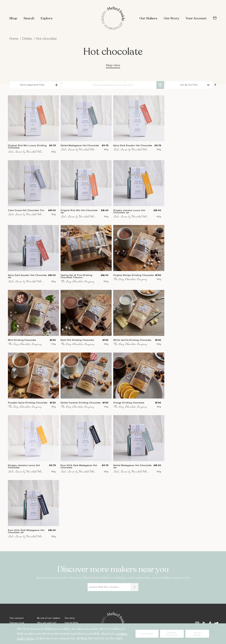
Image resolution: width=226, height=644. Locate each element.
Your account (17, 618)
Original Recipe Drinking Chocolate (134, 275)
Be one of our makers (49, 618)
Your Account (196, 18)
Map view (113, 65)
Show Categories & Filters (32, 85)
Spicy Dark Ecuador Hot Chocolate (133, 146)
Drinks (28, 39)
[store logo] (113, 18)
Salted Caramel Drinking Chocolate (81, 403)
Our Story (171, 18)
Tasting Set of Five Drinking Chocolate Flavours (76, 276)
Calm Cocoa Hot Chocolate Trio (26, 210)
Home (14, 39)
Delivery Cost (17, 623)
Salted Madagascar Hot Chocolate (80, 146)
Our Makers (148, 18)
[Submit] (134, 587)
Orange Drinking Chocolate (129, 403)
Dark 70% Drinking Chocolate (77, 340)
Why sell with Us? (47, 623)
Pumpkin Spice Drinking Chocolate (28, 403)
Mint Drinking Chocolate (22, 340)
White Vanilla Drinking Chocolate (132, 340)
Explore (47, 18)
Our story (70, 618)
